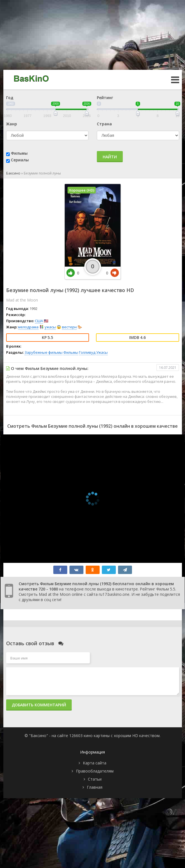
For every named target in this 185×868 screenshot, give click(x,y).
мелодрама (28, 327)
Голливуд (87, 352)
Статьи (95, 779)
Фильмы (19, 153)
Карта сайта (95, 763)
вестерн (69, 327)
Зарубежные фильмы (44, 352)
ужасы (50, 327)
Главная (95, 787)
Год (10, 98)
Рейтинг (105, 98)
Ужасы (102, 352)
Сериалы (20, 160)
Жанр (12, 124)
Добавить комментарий (39, 705)
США (39, 321)
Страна (104, 124)
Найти (110, 157)
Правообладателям (95, 771)
